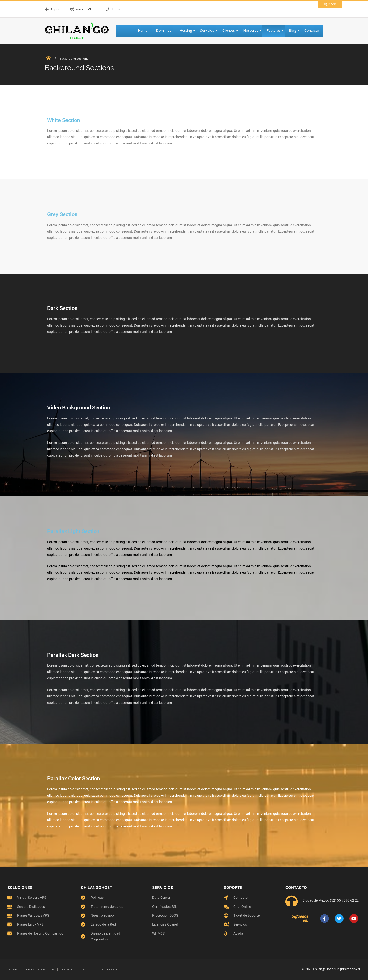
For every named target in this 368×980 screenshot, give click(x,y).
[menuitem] (145, 31)
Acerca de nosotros (39, 969)
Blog (87, 969)
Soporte (57, 9)
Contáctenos (108, 969)
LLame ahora (120, 9)
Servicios (68, 969)
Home (13, 969)
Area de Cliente (87, 9)
